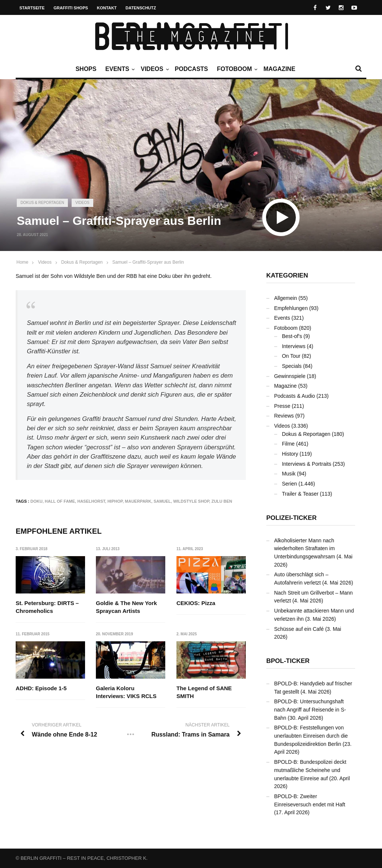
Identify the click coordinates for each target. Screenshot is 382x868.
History (290, 454)
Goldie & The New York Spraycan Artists (127, 607)
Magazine (279, 69)
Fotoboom (236, 69)
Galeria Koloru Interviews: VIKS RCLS (127, 692)
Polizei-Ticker (292, 518)
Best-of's (292, 336)
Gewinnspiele (290, 376)
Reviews (284, 416)
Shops (86, 69)
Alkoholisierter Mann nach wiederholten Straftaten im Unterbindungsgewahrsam (305, 548)
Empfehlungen (291, 308)
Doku (37, 501)
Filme (288, 444)
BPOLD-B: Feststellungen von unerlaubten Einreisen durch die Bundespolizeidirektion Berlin (311, 736)
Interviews (294, 346)
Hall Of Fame (60, 501)
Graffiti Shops (71, 8)
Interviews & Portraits (307, 464)
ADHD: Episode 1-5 (41, 689)
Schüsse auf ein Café (299, 629)
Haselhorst (91, 501)
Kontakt (107, 8)
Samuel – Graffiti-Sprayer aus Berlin (148, 262)
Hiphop (115, 501)
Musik (289, 474)
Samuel (162, 501)
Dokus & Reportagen (42, 203)
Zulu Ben (222, 501)
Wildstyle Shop (191, 501)
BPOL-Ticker (288, 661)
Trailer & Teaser (300, 494)
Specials (292, 366)
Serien (289, 484)
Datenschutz (141, 8)
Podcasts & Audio (295, 396)
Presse (282, 406)
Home (22, 262)
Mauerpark (138, 501)
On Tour (291, 356)
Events (119, 69)
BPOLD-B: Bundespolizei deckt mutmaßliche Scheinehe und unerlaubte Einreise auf (310, 770)
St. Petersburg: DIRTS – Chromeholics (47, 607)
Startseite (32, 8)
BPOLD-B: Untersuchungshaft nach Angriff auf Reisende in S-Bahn (310, 709)
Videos (154, 69)
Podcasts (192, 69)
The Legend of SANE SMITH (204, 692)
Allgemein (286, 298)
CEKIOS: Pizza (196, 603)
